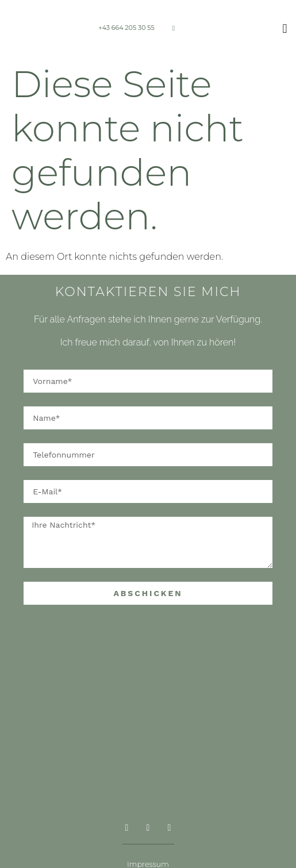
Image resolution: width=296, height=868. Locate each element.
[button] (285, 29)
